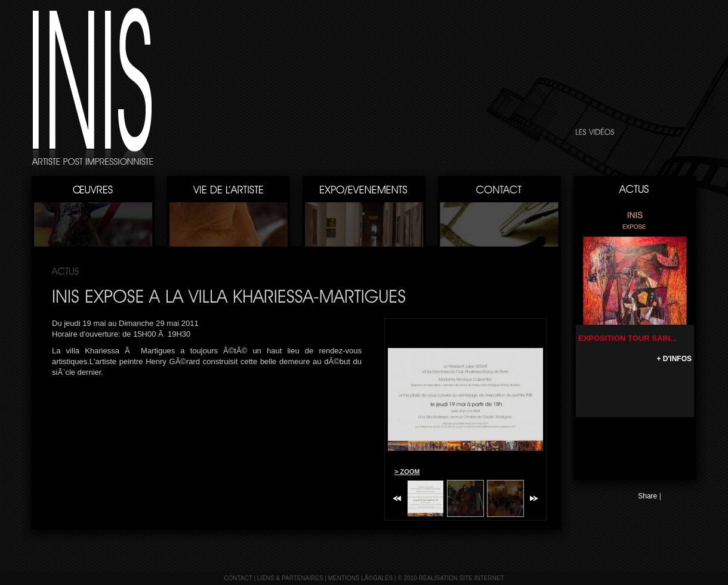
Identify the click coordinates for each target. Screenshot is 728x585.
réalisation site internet (462, 578)
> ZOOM (407, 472)
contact (238, 578)
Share (647, 496)
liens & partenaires (290, 578)
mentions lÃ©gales (361, 578)
